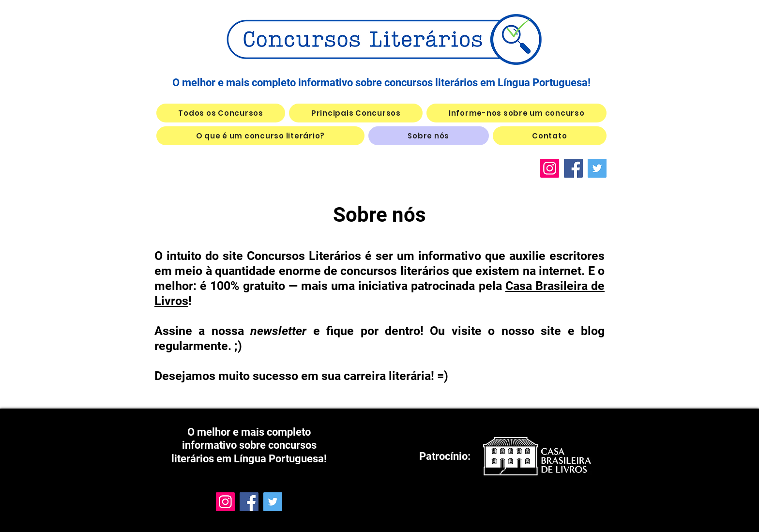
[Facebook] (573, 168)
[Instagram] (550, 168)
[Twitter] (597, 168)
